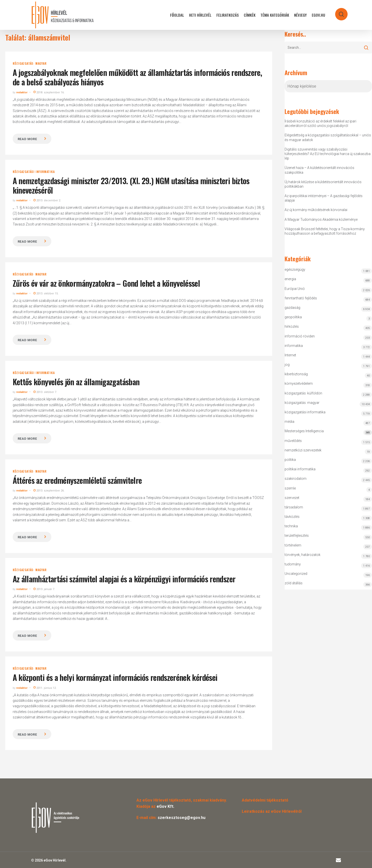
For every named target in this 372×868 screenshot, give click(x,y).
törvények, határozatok (303, 555)
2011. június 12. (45, 688)
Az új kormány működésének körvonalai (316, 210)
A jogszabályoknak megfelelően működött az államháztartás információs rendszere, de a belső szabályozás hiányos (137, 77)
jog (287, 365)
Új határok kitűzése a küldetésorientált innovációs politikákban (323, 184)
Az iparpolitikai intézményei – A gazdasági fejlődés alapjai (324, 198)
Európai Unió (295, 289)
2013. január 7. (44, 589)
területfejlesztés (297, 536)
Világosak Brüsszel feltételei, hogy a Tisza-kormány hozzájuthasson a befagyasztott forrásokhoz (325, 231)
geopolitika (293, 317)
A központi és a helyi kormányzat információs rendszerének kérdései (115, 677)
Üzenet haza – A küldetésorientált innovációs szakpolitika (319, 170)
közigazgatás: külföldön (303, 393)
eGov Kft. (165, 806)
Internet (290, 355)
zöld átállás (294, 583)
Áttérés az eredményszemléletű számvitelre (77, 480)
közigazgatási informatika (34, 172)
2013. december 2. (47, 200)
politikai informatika (300, 469)
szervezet (292, 498)
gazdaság (292, 308)
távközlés (292, 517)
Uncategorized (296, 574)
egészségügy (295, 270)
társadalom (294, 507)
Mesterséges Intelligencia (328, 432)
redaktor (22, 92)
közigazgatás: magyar (30, 63)
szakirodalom (296, 479)
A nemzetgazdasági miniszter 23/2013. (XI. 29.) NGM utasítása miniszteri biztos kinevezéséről (131, 185)
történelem (293, 545)
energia (290, 279)
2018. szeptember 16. (49, 92)
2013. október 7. (45, 392)
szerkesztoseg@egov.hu (182, 818)
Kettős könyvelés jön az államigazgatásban (76, 382)
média (289, 422)
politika (290, 460)
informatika (294, 346)
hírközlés (292, 326)
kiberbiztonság (296, 374)
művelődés (293, 441)
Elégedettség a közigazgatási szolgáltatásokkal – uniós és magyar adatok (328, 137)
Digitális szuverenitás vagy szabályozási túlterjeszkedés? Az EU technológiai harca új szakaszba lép (328, 154)
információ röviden (300, 336)
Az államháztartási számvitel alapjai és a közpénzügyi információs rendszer (124, 579)
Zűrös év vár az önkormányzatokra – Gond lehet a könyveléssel (106, 283)
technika (291, 526)
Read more (27, 139)
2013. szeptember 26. (49, 491)
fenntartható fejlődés (301, 298)
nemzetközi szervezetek (303, 450)
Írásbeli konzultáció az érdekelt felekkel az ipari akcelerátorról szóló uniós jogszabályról (320, 123)
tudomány (293, 564)
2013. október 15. (46, 294)
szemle (290, 488)
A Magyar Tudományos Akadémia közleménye (321, 219)
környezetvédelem (299, 383)
